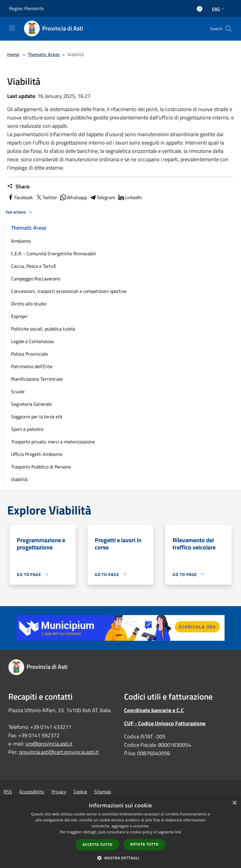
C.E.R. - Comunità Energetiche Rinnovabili (54, 254)
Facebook (20, 197)
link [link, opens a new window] (178, 832)
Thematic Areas (44, 54)
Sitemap (103, 792)
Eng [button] (219, 9)
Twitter (46, 197)
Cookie (80, 792)
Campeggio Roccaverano (36, 279)
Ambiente (21, 241)
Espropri (19, 316)
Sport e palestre (27, 429)
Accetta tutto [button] (97, 845)
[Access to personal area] (200, 9)
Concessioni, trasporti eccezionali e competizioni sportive (69, 291)
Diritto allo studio (29, 304)
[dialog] (120, 832)
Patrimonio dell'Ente (32, 366)
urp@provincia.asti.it (49, 744)
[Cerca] (228, 29)
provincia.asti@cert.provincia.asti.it (59, 752)
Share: (19, 187)
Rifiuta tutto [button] (145, 844)
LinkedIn (130, 197)
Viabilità (19, 479)
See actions (20, 212)
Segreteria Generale (31, 404)
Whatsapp (73, 197)
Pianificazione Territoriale (37, 379)
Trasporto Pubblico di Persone (41, 467)
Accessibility (32, 792)
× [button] (234, 803)
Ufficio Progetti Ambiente (37, 454)
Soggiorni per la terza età (37, 417)
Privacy (59, 792)
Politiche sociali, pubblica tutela (43, 329)
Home (13, 54)
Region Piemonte (26, 8)
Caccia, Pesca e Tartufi (34, 266)
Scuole (18, 391)
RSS (8, 792)
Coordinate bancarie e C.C (154, 710)
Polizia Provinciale (29, 354)
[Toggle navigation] (12, 28)
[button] (120, 858)
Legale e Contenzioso (32, 341)
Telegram (102, 197)
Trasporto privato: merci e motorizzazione (53, 442)
